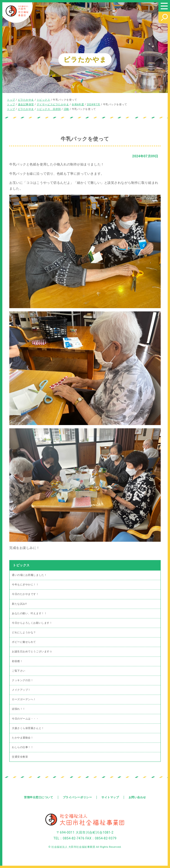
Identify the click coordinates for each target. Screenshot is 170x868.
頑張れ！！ (19, 709)
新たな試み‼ (19, 604)
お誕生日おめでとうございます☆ (32, 652)
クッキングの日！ (23, 680)
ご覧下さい (19, 671)
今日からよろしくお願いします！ (32, 623)
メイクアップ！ (21, 690)
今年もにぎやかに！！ (25, 585)
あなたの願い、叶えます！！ (29, 613)
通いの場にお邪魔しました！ (29, 575)
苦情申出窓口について (39, 797)
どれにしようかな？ (24, 632)
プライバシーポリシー (77, 797)
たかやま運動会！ (23, 738)
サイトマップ (110, 797)
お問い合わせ (137, 797)
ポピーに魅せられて (24, 642)
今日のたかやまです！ (25, 594)
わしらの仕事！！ (23, 747)
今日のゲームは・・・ (25, 719)
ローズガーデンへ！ (24, 699)
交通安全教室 (20, 757)
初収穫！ (17, 661)
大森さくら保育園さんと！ (28, 728)
